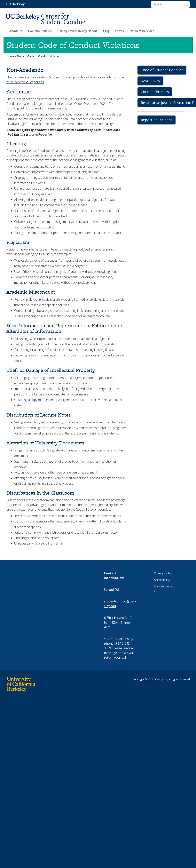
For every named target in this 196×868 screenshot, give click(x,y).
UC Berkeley (16, 4)
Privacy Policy (163, 573)
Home (10, 56)
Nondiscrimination (164, 588)
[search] (187, 5)
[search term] (170, 4)
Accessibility (162, 580)
